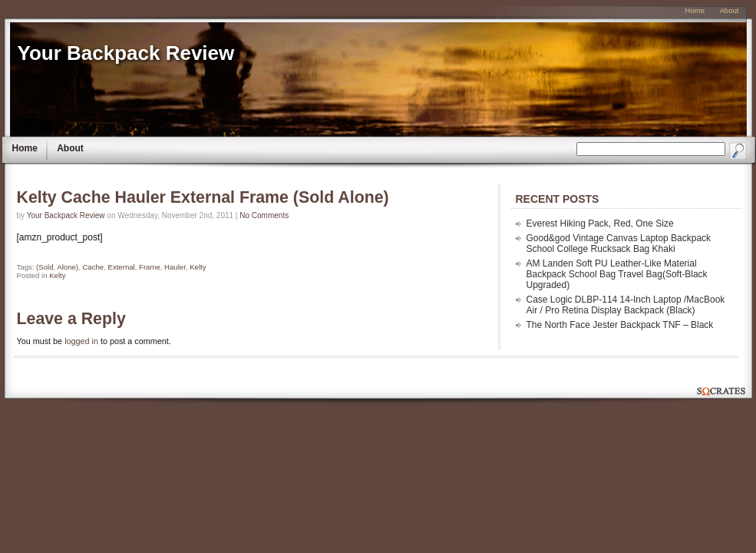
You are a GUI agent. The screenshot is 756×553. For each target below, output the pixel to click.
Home (25, 148)
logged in (81, 341)
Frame (150, 267)
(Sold (45, 267)
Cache (93, 267)
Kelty (198, 267)
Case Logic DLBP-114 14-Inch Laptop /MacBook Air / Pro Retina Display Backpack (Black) (626, 305)
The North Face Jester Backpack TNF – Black (620, 325)
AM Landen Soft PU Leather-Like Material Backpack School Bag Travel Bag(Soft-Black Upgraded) (617, 274)
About (70, 148)
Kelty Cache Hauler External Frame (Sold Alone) (203, 197)
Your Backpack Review (126, 53)
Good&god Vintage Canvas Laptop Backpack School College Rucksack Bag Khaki (619, 243)
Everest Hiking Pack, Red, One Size (600, 224)
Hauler (175, 267)
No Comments (264, 215)
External (121, 267)
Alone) (68, 267)
